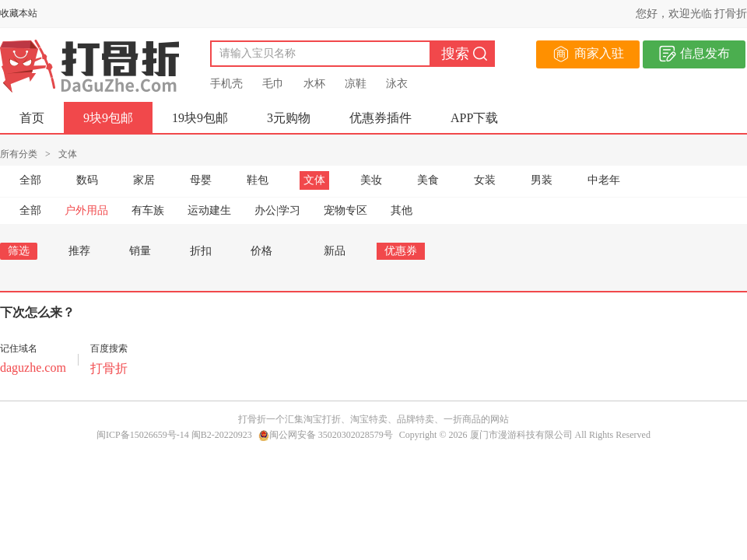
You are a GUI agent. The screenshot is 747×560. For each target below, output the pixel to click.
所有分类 (19, 154)
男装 (542, 180)
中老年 (604, 180)
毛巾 (273, 84)
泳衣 (397, 84)
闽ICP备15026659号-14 (143, 435)
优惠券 (401, 251)
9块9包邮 (108, 118)
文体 (314, 180)
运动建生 (209, 210)
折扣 (201, 251)
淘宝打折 (322, 419)
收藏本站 (19, 13)
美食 (428, 180)
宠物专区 (345, 210)
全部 (30, 180)
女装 (485, 180)
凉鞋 (356, 84)
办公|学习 (277, 210)
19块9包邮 (200, 118)
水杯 (314, 84)
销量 (140, 251)
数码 (87, 180)
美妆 (371, 180)
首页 (32, 118)
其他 (402, 210)
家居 (144, 180)
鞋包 (258, 180)
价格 (268, 251)
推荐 (79, 251)
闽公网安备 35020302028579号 (326, 435)
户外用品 (86, 210)
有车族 (148, 210)
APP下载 (474, 118)
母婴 (201, 180)
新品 (335, 251)
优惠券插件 (381, 118)
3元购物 (289, 118)
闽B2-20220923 (222, 435)
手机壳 (226, 84)
